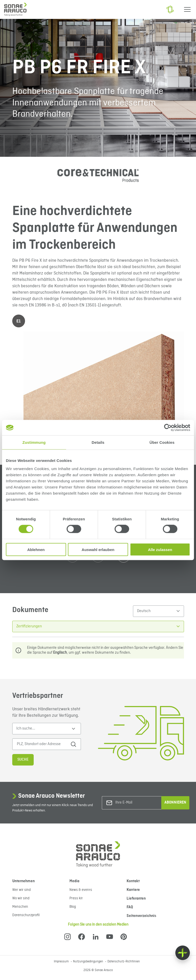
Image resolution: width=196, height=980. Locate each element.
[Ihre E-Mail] (136, 803)
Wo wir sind (21, 898)
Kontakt (133, 881)
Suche (23, 760)
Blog (73, 907)
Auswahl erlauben (98, 549)
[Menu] (187, 9)
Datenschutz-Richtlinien (124, 962)
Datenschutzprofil (26, 915)
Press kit (76, 898)
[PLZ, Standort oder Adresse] (43, 744)
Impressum (62, 962)
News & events (81, 890)
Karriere (133, 890)
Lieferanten (136, 899)
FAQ (130, 907)
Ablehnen (36, 549)
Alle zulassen (160, 549)
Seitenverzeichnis (141, 916)
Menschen (20, 907)
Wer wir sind (21, 890)
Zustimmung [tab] (34, 442)
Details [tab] (98, 442)
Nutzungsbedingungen (88, 962)
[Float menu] (183, 953)
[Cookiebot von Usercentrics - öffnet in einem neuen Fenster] (168, 428)
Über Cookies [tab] (162, 442)
